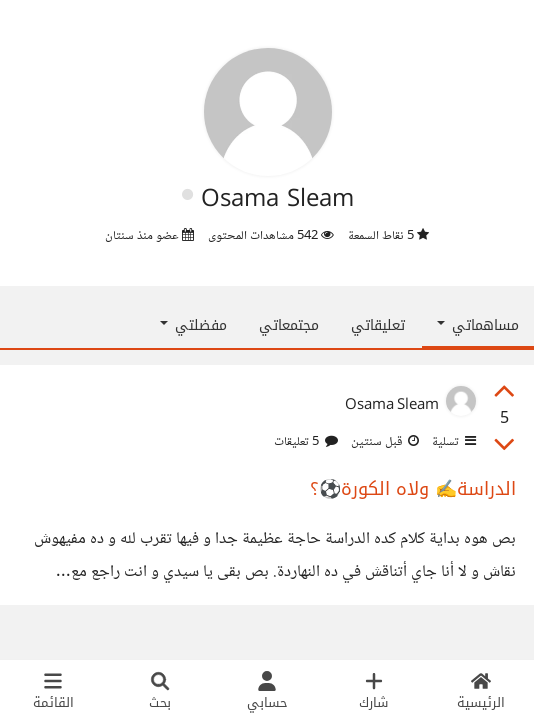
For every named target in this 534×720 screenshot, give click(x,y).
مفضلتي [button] (193, 325)
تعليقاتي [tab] (378, 325)
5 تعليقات (306, 442)
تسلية (452, 442)
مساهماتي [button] (478, 325)
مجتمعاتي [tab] (289, 325)
